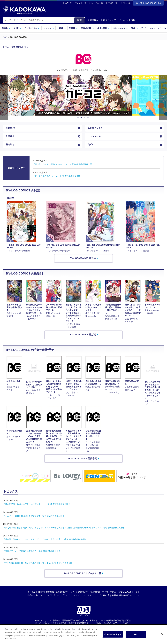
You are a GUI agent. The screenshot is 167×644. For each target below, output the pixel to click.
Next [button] (163, 97)
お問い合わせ (53, 599)
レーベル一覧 (97, 3)
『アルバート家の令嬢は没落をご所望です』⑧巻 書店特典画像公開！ (34, 520)
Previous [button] (4, 97)
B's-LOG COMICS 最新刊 (83, 339)
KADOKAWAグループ (128, 596)
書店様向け (95, 596)
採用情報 (50, 596)
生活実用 (104, 28)
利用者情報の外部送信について (126, 599)
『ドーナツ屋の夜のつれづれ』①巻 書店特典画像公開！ (57, 180)
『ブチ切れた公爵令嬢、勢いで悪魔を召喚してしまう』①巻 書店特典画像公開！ (39, 567)
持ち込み (10, 148)
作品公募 (127, 3)
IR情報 (41, 596)
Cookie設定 (105, 599)
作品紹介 (10, 138)
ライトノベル (32, 28)
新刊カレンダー (109, 20)
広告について (62, 596)
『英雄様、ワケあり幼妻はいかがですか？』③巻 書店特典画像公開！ (63, 168)
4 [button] (88, 118)
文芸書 (6, 28)
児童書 (73, 28)
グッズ (152, 28)
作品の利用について (36, 599)
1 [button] (79, 118)
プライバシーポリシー (71, 599)
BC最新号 (11, 129)
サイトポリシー (91, 599)
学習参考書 (88, 28)
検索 (79, 20)
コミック (49, 28)
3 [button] (85, 118)
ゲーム (144, 28)
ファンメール (95, 138)
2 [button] (82, 118)
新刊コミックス (96, 129)
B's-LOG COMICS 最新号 (83, 262)
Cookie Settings (113, 634)
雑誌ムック (121, 28)
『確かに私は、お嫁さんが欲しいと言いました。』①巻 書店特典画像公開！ (37, 508)
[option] (83, 95)
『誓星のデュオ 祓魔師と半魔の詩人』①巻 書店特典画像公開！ (32, 555)
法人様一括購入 (109, 596)
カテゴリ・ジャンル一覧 (76, 3)
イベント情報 (128, 20)
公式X (91, 148)
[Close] (162, 634)
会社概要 (32, 596)
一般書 (62, 28)
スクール (162, 28)
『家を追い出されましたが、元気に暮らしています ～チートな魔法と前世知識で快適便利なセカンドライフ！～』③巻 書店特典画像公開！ (65, 532)
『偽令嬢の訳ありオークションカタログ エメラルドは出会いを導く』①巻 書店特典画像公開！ (45, 543)
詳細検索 (93, 20)
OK (136, 634)
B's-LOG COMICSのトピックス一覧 (83, 577)
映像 (135, 28)
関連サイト (113, 3)
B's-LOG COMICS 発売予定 (83, 462)
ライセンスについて (79, 596)
